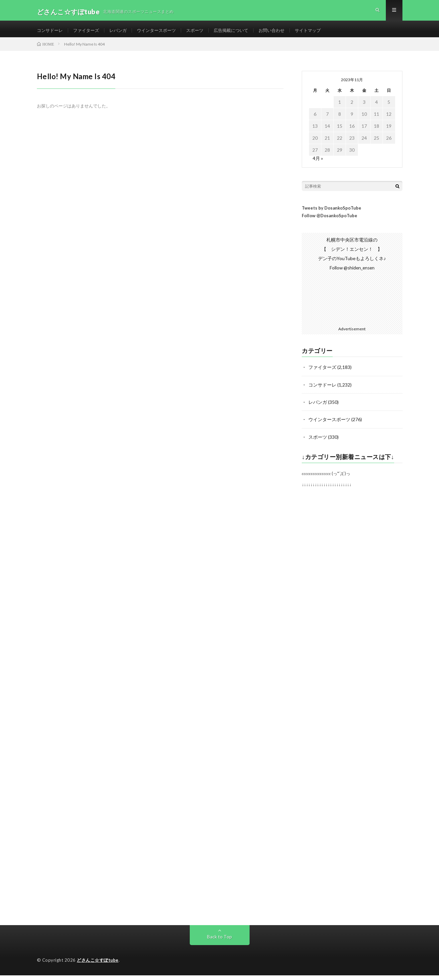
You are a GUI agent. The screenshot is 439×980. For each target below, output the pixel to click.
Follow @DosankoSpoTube (329, 222)
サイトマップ (323, 33)
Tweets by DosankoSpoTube (331, 214)
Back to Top (220, 942)
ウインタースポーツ (163, 33)
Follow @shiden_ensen (352, 274)
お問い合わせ (285, 33)
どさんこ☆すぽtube (98, 965)
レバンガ (123, 33)
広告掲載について (242, 33)
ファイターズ (89, 33)
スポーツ (204, 33)
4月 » (318, 164)
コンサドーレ (51, 33)
